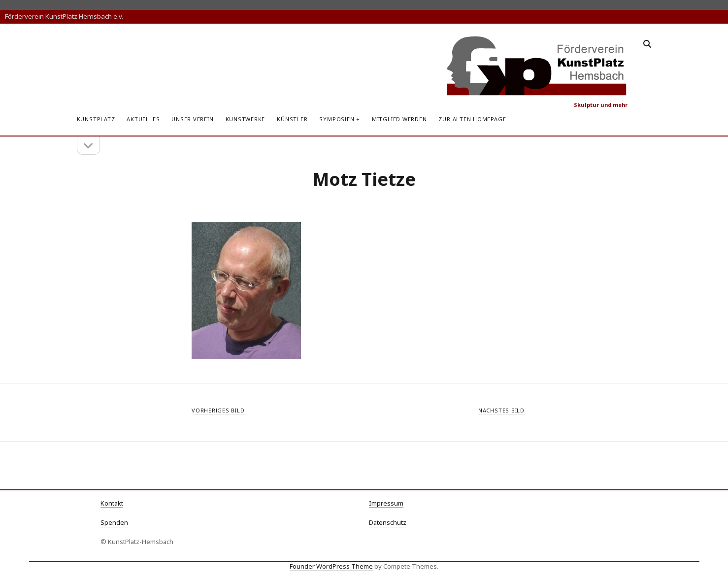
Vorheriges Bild (218, 410)
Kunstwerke (246, 119)
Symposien (337, 119)
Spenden (114, 522)
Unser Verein (192, 119)
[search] (647, 44)
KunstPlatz (96, 119)
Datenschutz (388, 522)
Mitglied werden (399, 119)
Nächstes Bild (501, 410)
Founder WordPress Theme (331, 566)
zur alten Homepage (472, 119)
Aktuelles (143, 119)
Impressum (386, 503)
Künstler (292, 119)
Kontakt (112, 503)
